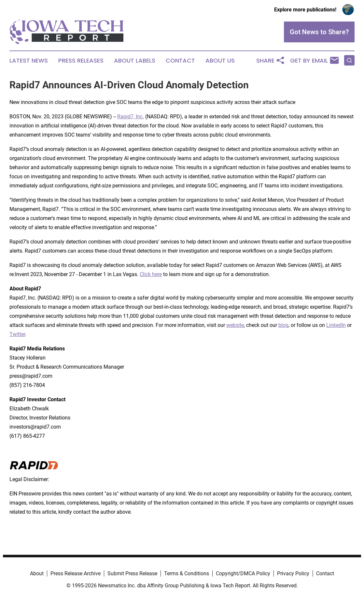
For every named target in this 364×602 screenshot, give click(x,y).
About (37, 573)
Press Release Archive (76, 573)
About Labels (135, 61)
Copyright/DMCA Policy (243, 573)
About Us (220, 61)
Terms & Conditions (187, 573)
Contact (180, 61)
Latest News (29, 61)
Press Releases (81, 61)
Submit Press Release (132, 573)
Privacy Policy (293, 573)
